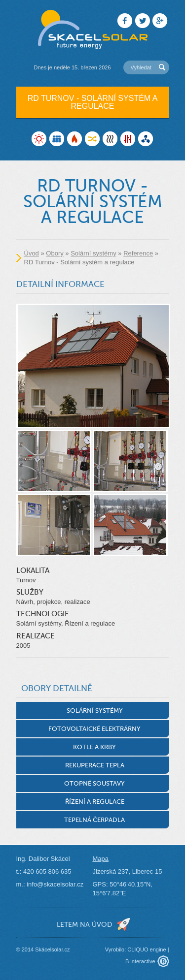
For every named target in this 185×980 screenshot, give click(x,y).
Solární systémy (93, 253)
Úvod (32, 253)
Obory (55, 253)
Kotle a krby (94, 747)
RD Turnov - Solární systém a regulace (93, 102)
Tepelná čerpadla (94, 820)
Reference (138, 253)
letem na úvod (84, 924)
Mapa (101, 859)
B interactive (140, 961)
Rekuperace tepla (95, 765)
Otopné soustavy (94, 783)
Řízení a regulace (95, 802)
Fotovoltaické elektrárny (94, 729)
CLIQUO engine (147, 949)
